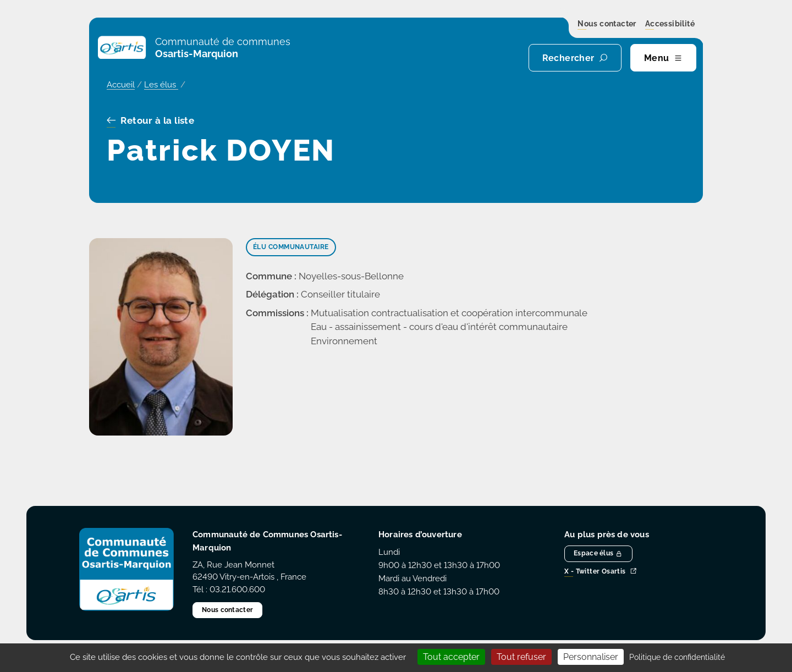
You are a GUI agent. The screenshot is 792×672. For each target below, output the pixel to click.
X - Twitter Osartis (601, 572)
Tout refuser (521, 657)
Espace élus (598, 553)
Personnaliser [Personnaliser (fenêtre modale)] (591, 657)
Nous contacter (607, 24)
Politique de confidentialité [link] (677, 657)
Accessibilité (670, 24)
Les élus (161, 85)
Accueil (121, 85)
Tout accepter (451, 657)
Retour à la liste (150, 121)
